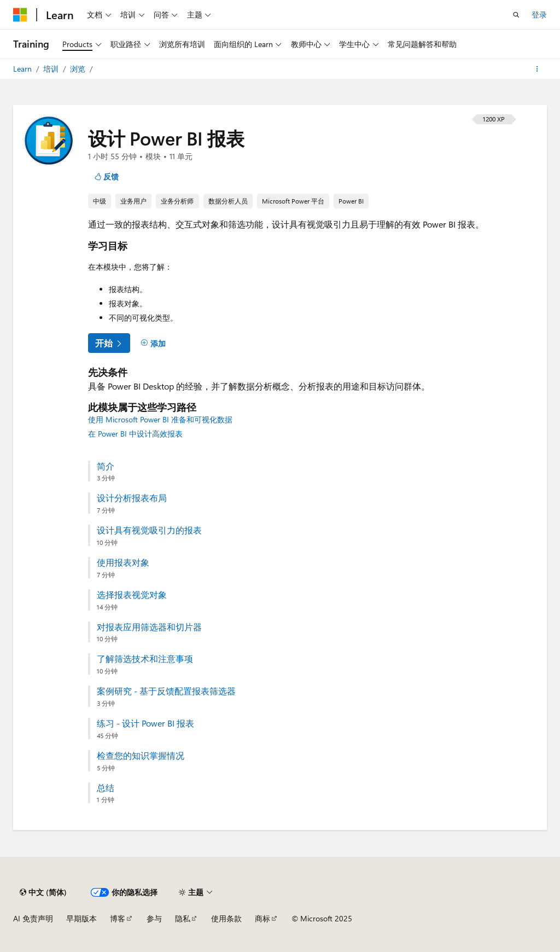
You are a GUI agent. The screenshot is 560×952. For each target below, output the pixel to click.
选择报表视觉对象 (132, 595)
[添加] (153, 344)
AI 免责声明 (33, 918)
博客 (118, 918)
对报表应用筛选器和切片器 (149, 627)
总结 (106, 788)
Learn (24, 69)
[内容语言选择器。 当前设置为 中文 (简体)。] (43, 892)
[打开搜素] (516, 15)
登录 (539, 14)
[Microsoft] (20, 15)
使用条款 (226, 918)
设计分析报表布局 (132, 498)
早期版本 (81, 918)
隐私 (183, 918)
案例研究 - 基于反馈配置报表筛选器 (166, 691)
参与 (154, 918)
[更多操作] (537, 69)
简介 (106, 466)
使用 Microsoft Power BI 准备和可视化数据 (160, 419)
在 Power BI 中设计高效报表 (135, 434)
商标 (262, 918)
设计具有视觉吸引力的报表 (149, 530)
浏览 (79, 69)
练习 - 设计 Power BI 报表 (145, 723)
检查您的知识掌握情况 (141, 756)
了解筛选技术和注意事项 (145, 659)
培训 (52, 69)
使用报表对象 (123, 562)
